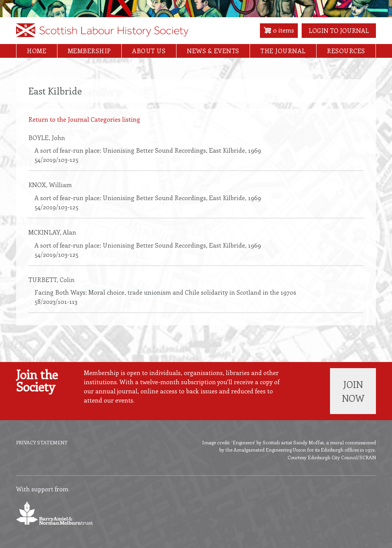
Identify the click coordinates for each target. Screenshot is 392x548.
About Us (149, 51)
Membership (89, 51)
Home (37, 51)
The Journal (283, 51)
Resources (346, 51)
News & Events (213, 51)
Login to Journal (339, 30)
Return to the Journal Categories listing (84, 119)
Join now (353, 391)
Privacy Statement (42, 442)
